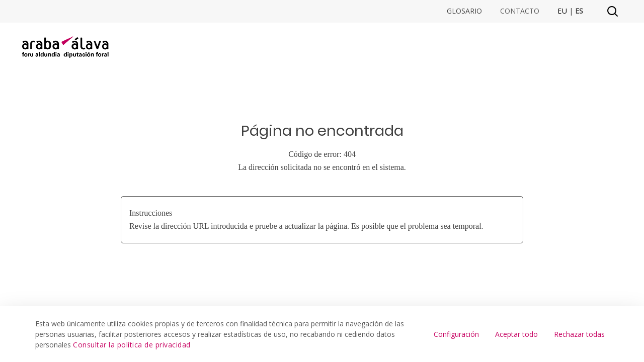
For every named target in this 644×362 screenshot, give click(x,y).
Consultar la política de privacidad (132, 345)
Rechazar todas (579, 334)
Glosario (464, 11)
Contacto (520, 11)
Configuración (456, 334)
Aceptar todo (516, 334)
